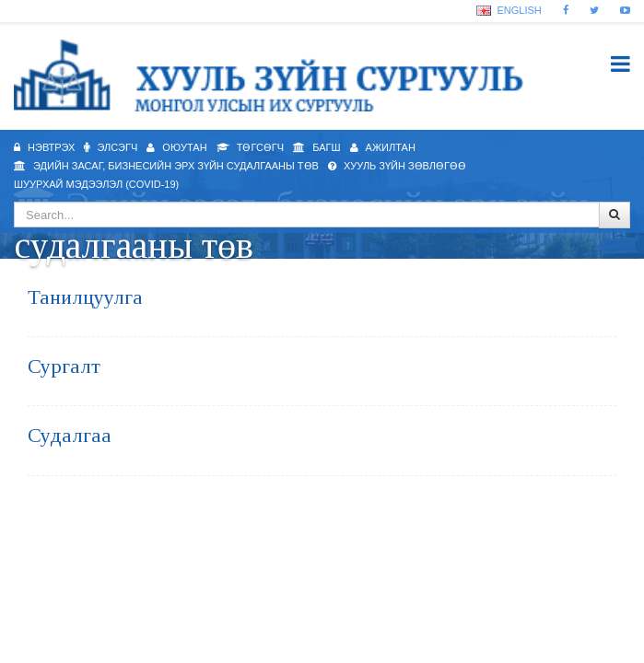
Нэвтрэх (44, 147)
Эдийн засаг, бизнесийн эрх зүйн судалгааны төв (166, 166)
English (509, 10)
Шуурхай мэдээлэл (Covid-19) (96, 184)
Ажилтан (383, 147)
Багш (316, 147)
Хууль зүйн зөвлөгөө (397, 166)
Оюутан (176, 147)
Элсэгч (111, 147)
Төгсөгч (250, 147)
